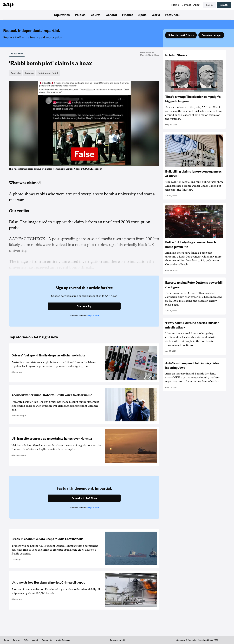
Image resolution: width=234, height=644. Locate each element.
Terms (7, 640)
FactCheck (173, 15)
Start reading (84, 306)
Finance (128, 15)
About (197, 5)
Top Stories (62, 15)
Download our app (211, 35)
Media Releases (63, 640)
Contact (186, 5)
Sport (142, 15)
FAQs (26, 640)
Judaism (29, 73)
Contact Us (47, 640)
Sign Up (224, 5)
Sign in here (93, 316)
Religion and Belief (48, 73)
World (156, 15)
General (111, 15)
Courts (96, 15)
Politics (80, 15)
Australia (16, 73)
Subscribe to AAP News (181, 35)
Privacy (16, 640)
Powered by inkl (117, 640)
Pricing (175, 5)
